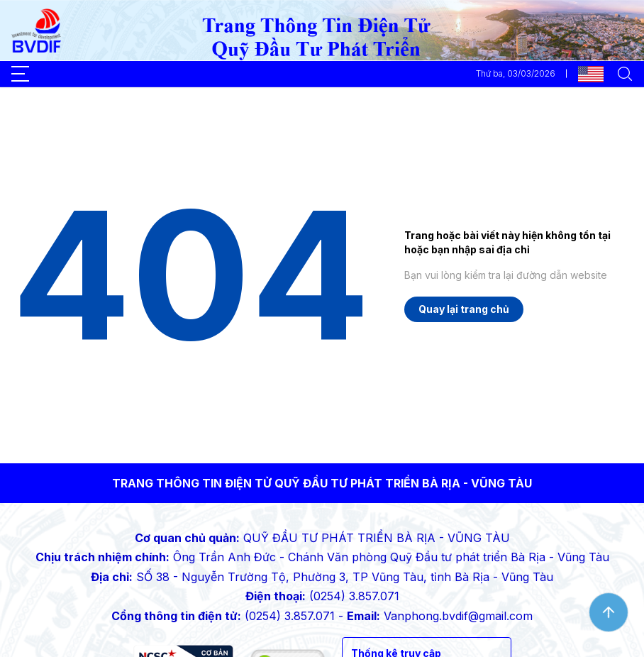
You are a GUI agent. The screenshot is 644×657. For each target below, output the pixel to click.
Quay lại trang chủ (464, 309)
